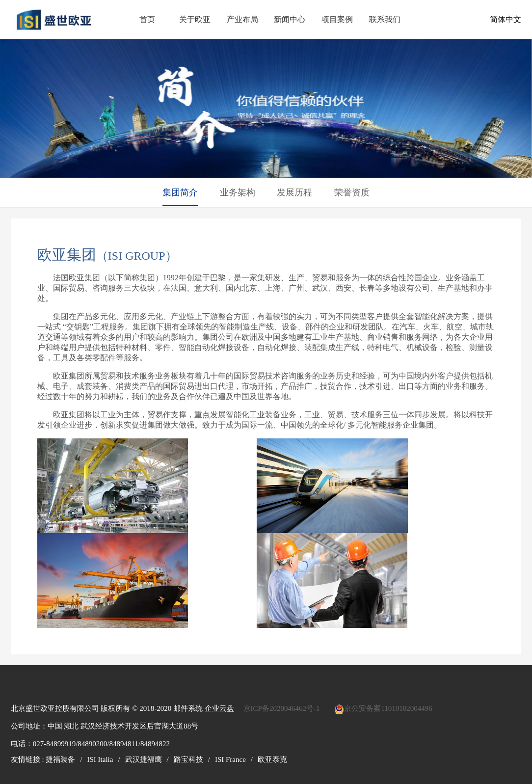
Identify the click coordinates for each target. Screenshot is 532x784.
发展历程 (294, 192)
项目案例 (337, 19)
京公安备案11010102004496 (388, 708)
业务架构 (238, 192)
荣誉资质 (352, 192)
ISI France (230, 759)
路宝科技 (188, 759)
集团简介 (180, 192)
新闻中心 (290, 19)
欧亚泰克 (272, 759)
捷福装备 (60, 759)
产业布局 (242, 19)
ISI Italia (100, 759)
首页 (147, 19)
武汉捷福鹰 (144, 759)
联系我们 (385, 19)
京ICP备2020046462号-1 (282, 708)
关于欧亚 (195, 19)
